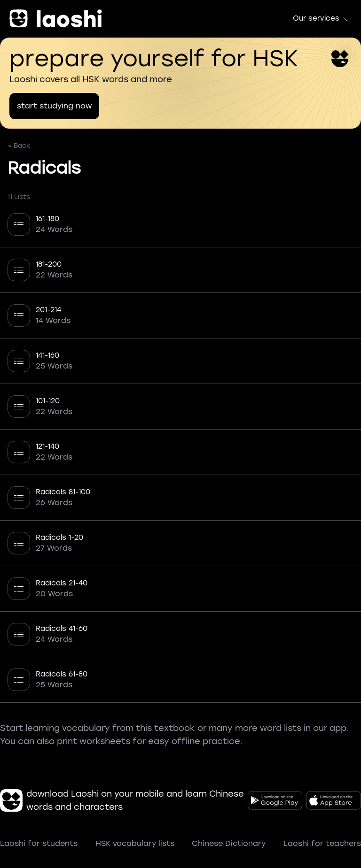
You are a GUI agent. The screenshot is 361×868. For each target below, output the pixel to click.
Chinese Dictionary (229, 843)
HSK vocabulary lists (135, 843)
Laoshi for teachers (322, 843)
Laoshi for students (39, 843)
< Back (19, 146)
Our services (322, 19)
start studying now (54, 106)
